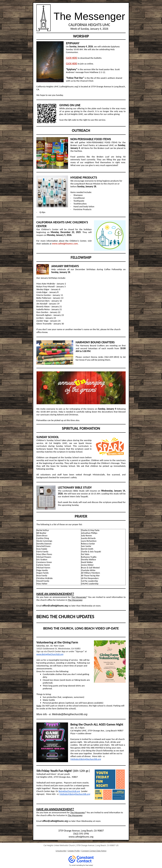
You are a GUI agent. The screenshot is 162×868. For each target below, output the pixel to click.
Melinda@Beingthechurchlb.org (86, 759)
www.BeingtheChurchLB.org (50, 654)
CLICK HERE (72, 58)
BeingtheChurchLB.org (69, 791)
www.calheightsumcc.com (65, 244)
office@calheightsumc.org (55, 606)
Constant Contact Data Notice (94, 851)
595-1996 (84, 834)
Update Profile (74, 851)
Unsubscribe (61, 851)
